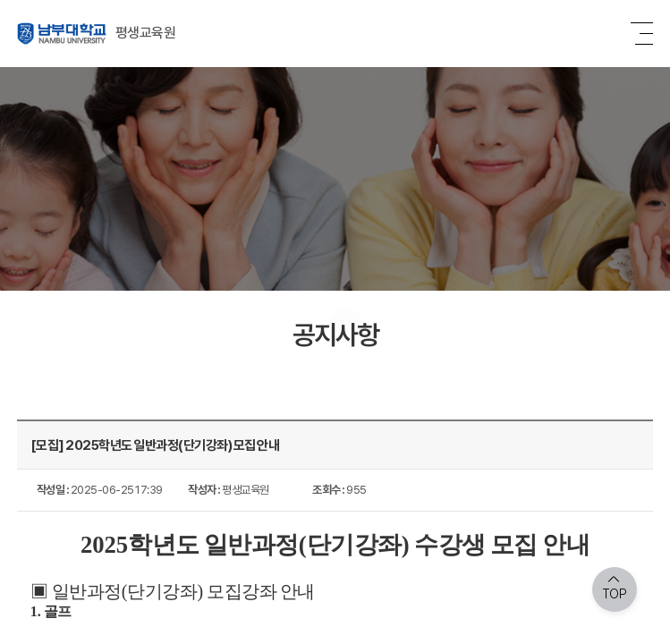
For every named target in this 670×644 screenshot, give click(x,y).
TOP (615, 594)
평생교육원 (97, 34)
